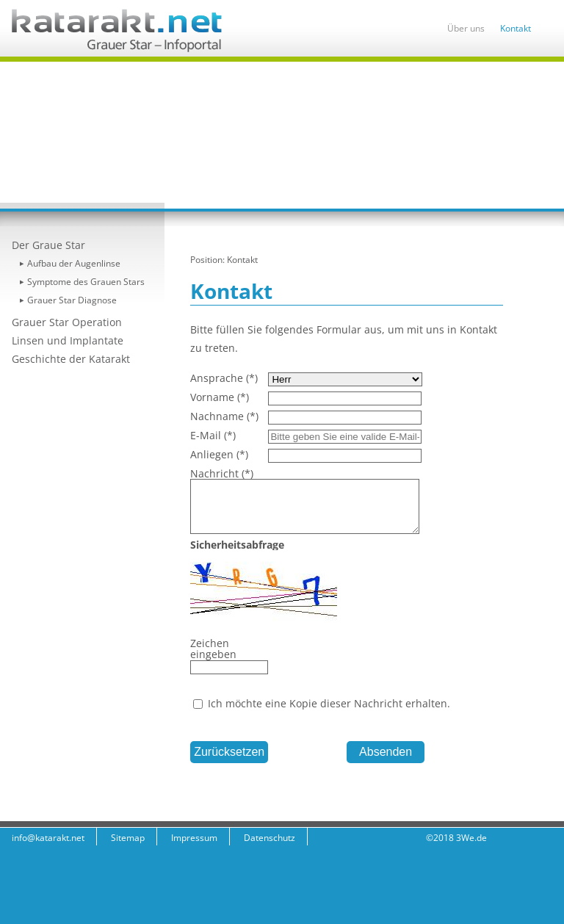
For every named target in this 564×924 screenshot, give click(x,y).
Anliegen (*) (219, 454)
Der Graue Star (48, 245)
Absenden (386, 752)
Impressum (194, 838)
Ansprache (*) (224, 378)
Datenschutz (270, 838)
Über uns (466, 28)
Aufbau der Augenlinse (74, 263)
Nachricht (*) (222, 473)
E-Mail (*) (213, 435)
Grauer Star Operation (67, 322)
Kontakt (516, 28)
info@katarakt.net (48, 838)
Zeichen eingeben (213, 649)
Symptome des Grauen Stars (86, 282)
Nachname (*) (224, 416)
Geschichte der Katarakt (71, 359)
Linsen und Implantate (68, 340)
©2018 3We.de (456, 838)
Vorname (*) (220, 397)
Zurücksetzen (229, 752)
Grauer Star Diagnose (72, 300)
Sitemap (128, 838)
